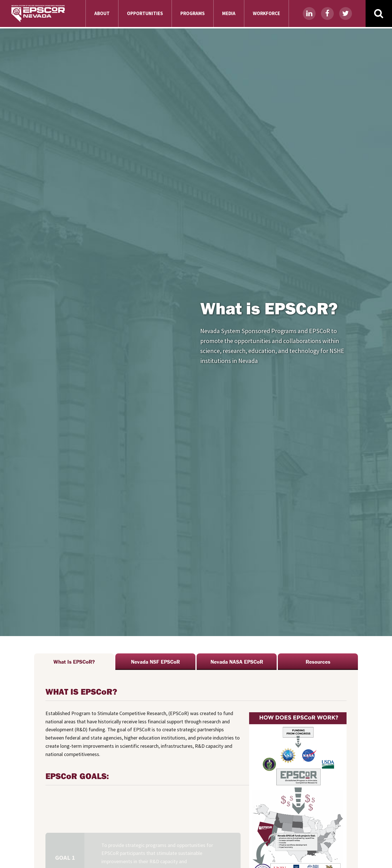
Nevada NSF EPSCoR (155, 662)
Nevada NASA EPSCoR (237, 662)
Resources (318, 662)
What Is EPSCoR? (74, 662)
